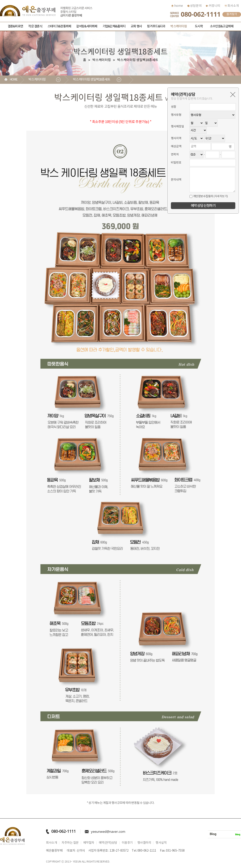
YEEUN (77, 862)
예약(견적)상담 (108, 843)
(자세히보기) (221, 196)
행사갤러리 (144, 843)
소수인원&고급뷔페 (222, 26)
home (177, 6)
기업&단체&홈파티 (114, 26)
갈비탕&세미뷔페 (87, 26)
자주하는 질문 (70, 843)
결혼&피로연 (15, 26)
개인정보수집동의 (201, 196)
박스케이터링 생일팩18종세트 (92, 80)
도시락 (199, 26)
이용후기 (127, 843)
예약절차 (89, 843)
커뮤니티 (213, 6)
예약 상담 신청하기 (203, 206)
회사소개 (232, 6)
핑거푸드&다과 (156, 26)
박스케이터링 (179, 26)
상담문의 (194, 6)
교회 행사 (136, 26)
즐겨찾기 (232, 14)
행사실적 (161, 843)
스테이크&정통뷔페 (59, 26)
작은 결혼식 (35, 26)
